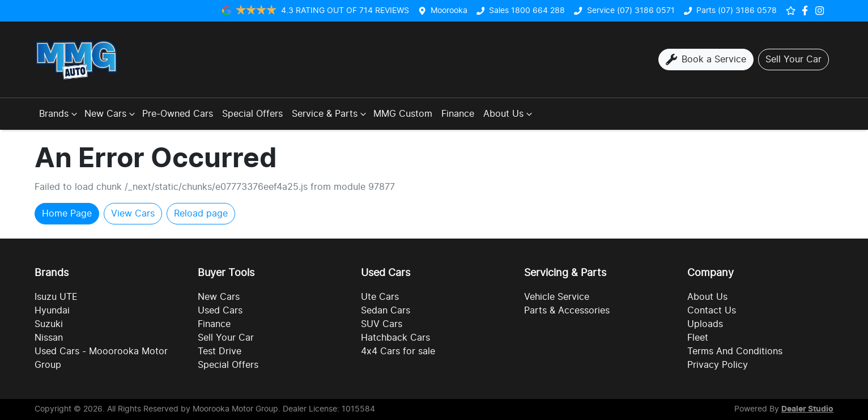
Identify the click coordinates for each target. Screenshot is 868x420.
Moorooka (449, 10)
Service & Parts (330, 114)
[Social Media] (807, 10)
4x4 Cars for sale (398, 351)
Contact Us (712, 311)
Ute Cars (380, 297)
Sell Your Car (226, 338)
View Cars (133, 214)
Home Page (67, 214)
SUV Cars (382, 324)
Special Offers (252, 114)
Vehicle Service (557, 297)
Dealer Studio (807, 409)
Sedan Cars (386, 311)
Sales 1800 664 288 (527, 10)
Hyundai (52, 311)
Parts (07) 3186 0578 (737, 10)
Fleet (698, 338)
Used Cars (220, 311)
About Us (509, 114)
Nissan (49, 338)
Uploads (705, 324)
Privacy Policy (718, 365)
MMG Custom (403, 114)
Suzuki (49, 324)
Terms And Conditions (735, 351)
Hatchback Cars (395, 338)
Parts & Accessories (567, 311)
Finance (458, 114)
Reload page (201, 214)
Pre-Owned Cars (178, 114)
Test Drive (220, 351)
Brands (59, 114)
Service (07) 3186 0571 (631, 10)
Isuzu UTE (56, 297)
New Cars (111, 114)
